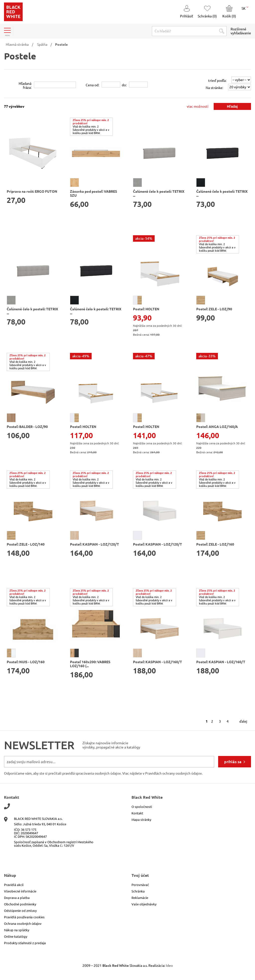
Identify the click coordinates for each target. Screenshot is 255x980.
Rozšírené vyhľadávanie (241, 31)
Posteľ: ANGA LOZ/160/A (217, 427)
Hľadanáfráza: (25, 86)
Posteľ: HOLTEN (146, 309)
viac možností (198, 106)
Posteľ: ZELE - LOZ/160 (215, 544)
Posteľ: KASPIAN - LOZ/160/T (158, 662)
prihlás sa (233, 762)
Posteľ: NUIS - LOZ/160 (26, 662)
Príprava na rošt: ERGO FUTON (32, 191)
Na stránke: (214, 88)
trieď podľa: (217, 81)
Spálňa (42, 45)
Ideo (169, 966)
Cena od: (92, 85)
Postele (61, 45)
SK (245, 8)
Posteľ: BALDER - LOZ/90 (27, 427)
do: (124, 85)
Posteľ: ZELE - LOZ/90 (214, 309)
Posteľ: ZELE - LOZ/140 (26, 544)
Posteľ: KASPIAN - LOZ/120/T (95, 544)
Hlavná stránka (17, 45)
